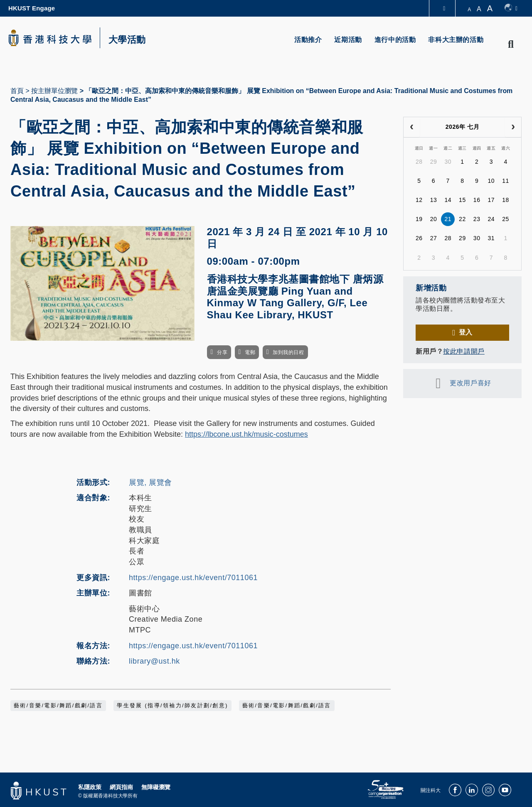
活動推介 (308, 40)
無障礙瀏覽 (156, 787)
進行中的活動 (395, 40)
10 (491, 181)
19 (419, 219)
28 (419, 162)
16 (477, 200)
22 (462, 219)
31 (491, 238)
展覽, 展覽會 (150, 482)
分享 (222, 352)
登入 (466, 332)
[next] (513, 127)
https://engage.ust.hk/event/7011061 (193, 578)
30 (448, 162)
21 (448, 219)
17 (491, 200)
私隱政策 (90, 787)
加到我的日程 (288, 352)
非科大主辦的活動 (456, 40)
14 (448, 200)
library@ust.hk (154, 661)
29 (434, 162)
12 (419, 200)
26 (419, 238)
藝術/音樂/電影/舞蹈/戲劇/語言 (58, 706)
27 (434, 238)
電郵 (250, 352)
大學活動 (127, 40)
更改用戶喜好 (470, 383)
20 (434, 219)
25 (506, 219)
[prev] (412, 127)
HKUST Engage (32, 8)
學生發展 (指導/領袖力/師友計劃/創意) (172, 706)
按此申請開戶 (464, 351)
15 (462, 200)
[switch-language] (511, 8)
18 (506, 200)
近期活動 (348, 40)
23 (477, 219)
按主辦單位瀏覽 (54, 91)
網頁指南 (121, 787)
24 (491, 219)
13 (434, 200)
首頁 (17, 91)
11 (506, 181)
